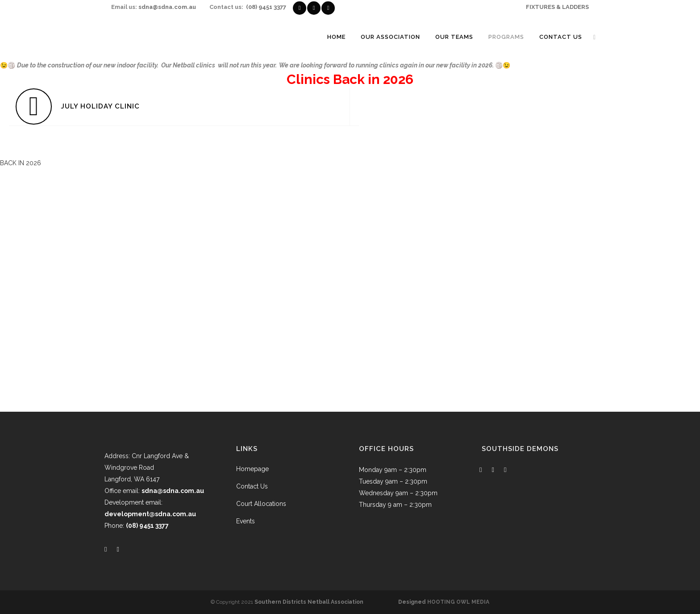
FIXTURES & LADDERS (557, 7)
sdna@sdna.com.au (167, 7)
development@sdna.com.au (150, 514)
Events (246, 521)
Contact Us (252, 486)
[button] (21, 163)
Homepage (252, 469)
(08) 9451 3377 (266, 7)
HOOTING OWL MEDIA (458, 602)
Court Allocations (261, 504)
